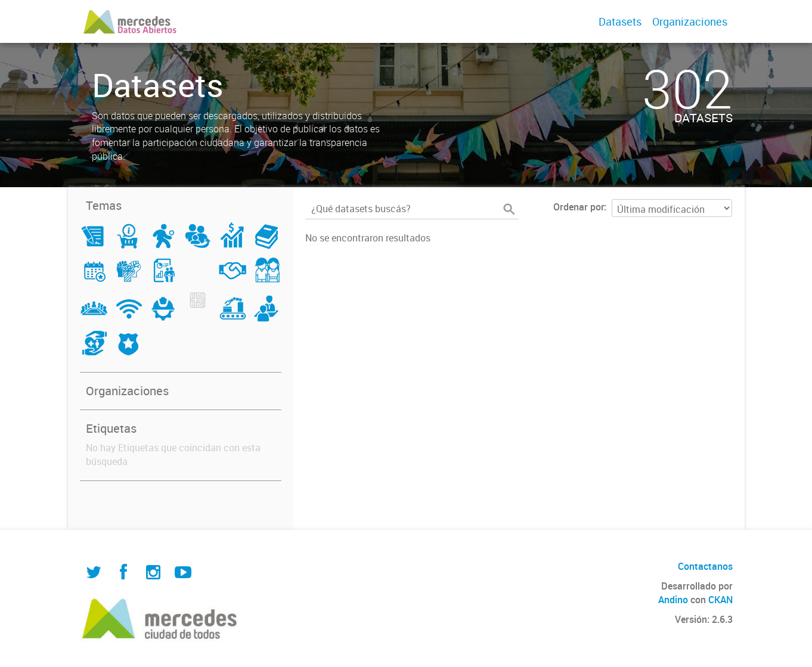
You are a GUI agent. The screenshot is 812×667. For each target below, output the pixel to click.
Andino (673, 600)
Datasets (620, 21)
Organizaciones (690, 21)
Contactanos (705, 566)
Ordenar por (579, 207)
